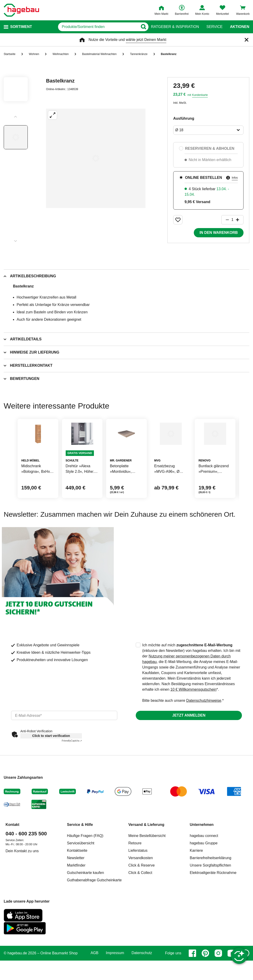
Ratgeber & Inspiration (175, 27)
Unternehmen (202, 852)
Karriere (196, 878)
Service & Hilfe (80, 852)
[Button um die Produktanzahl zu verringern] (225, 220)
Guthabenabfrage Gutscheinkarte (94, 908)
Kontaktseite (77, 878)
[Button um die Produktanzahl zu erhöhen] (240, 220)
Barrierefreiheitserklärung (211, 886)
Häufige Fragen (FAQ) (85, 863)
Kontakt (12, 852)
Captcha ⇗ (72, 768)
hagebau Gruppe (204, 871)
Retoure (135, 871)
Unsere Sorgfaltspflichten (211, 893)
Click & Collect (140, 900)
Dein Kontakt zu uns (22, 879)
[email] (64, 743)
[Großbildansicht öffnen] (96, 158)
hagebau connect (204, 863)
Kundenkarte (200, 95)
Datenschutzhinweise (204, 728)
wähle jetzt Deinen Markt (146, 40)
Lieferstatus (138, 878)
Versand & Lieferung (146, 852)
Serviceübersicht (81, 871)
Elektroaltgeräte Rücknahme (213, 900)
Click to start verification (51, 763)
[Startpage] (21, 10)
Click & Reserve (142, 893)
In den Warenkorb (219, 233)
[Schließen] (247, 40)
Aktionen (240, 27)
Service (214, 27)
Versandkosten (141, 886)
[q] (88, 27)
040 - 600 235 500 (26, 861)
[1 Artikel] (232, 220)
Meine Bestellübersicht (147, 863)
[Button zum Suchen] (142, 27)
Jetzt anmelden (189, 743)
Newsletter (76, 886)
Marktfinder (76, 893)
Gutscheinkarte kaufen (86, 900)
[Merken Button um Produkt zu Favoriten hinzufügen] (178, 220)
